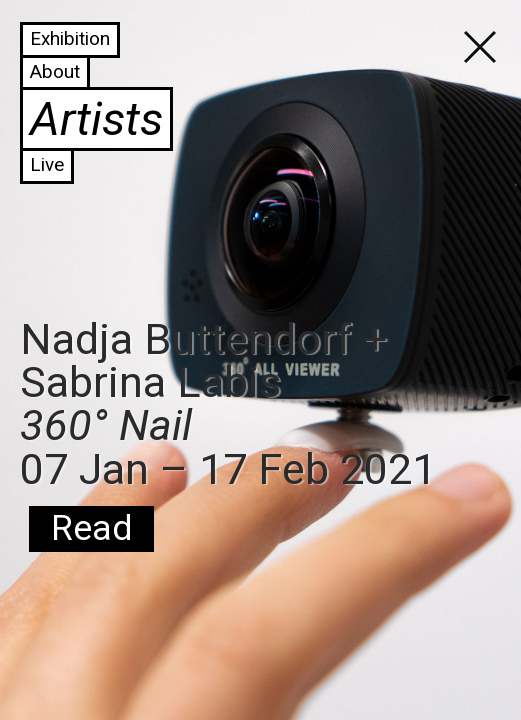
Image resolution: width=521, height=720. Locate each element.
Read (91, 528)
